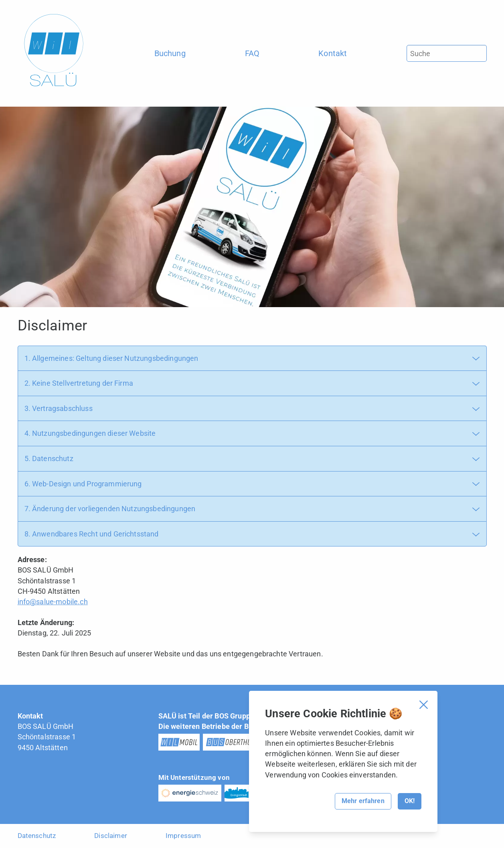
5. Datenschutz (49, 458)
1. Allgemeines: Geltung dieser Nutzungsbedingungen (111, 358)
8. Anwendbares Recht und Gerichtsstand (92, 534)
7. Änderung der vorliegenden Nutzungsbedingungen (110, 509)
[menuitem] (170, 53)
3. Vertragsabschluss (59, 408)
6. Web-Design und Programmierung (83, 484)
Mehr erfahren (363, 801)
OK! (410, 801)
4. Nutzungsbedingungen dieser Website (90, 433)
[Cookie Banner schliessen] (424, 705)
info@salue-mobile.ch (53, 602)
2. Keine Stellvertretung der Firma (79, 383)
